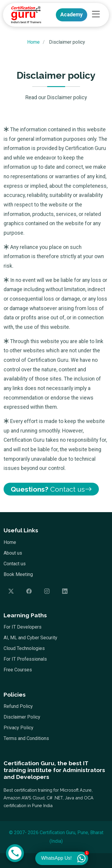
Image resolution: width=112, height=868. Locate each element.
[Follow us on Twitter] (11, 591)
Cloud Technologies (24, 648)
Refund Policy (18, 706)
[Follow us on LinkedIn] (65, 591)
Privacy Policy (19, 728)
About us (13, 553)
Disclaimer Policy (22, 717)
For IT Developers (23, 627)
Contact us (51, 489)
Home (10, 542)
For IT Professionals (25, 659)
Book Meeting (18, 575)
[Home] (24, 15)
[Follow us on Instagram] (47, 591)
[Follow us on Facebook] (29, 591)
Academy (72, 15)
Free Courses (18, 670)
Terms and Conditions (26, 738)
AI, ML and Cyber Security (30, 638)
